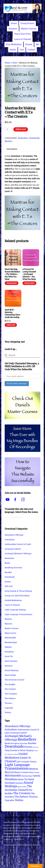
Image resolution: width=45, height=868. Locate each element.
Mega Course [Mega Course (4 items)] (34, 772)
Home (14, 23)
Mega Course (10, 633)
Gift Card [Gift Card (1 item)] (35, 747)
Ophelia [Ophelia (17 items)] (36, 776)
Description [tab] (12, 149)
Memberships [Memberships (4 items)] (27, 776)
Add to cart (21, 129)
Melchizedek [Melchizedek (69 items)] (13, 776)
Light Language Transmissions (18, 614)
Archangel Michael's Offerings (18, 554)
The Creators (10, 689)
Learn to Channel (23, 39)
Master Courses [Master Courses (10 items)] (22, 772)
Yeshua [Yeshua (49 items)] (19, 800)
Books (13, 50)
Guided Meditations (13, 600)
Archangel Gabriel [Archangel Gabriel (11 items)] (18, 733)
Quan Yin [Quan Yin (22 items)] (23, 779)
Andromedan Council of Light (18, 544)
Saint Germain (11, 661)
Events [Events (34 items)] (28, 747)
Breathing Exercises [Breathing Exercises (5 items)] (19, 743)
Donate (29, 44)
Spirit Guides (10, 675)
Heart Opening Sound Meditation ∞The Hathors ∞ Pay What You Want (12, 274)
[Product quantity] (8, 129)
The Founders (11, 694)
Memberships (11, 642)
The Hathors (10, 698)
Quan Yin (9, 656)
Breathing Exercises (13, 568)
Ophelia (8, 647)
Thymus (8, 703)
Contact (31, 50)
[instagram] (23, 500)
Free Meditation (14, 44)
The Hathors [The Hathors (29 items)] (21, 797)
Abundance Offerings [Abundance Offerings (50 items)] (18, 726)
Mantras (8, 141)
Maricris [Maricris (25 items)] (9, 772)
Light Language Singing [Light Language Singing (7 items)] (26, 762)
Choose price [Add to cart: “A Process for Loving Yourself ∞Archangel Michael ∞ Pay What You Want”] (29, 283)
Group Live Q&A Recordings (17, 596)
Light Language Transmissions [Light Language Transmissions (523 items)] (17, 767)
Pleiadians (9, 652)
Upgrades (9, 708)
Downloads (34, 138)
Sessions (13, 29)
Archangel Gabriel (13, 549)
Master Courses (29, 29)
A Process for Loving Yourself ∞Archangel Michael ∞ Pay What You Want (29, 274)
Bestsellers (23, 138)
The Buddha (10, 684)
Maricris (8, 624)
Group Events (27, 23)
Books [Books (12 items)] (8, 743)
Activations (10, 540)
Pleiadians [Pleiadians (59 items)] (11, 779)
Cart (22, 50)
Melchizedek (10, 638)
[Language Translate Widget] (13, 517)
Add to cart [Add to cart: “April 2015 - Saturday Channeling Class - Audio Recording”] (11, 325)
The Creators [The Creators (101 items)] (22, 793)
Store (15, 63)
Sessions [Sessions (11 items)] (19, 783)
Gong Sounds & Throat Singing (18, 591)
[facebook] (16, 500)
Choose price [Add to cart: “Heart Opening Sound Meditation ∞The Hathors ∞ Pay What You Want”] (12, 283)
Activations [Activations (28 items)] (11, 730)
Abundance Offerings (14, 535)
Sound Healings (12, 670)
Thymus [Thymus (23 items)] (33, 797)
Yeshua (8, 712)
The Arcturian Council (14, 680)
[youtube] (8, 500)
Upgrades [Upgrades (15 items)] (9, 800)
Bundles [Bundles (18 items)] (32, 743)
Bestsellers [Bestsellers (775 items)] (27, 739)
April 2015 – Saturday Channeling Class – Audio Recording (13, 314)
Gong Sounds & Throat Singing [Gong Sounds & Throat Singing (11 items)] (19, 750)
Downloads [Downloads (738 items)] (14, 746)
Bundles (8, 572)
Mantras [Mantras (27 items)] (34, 769)
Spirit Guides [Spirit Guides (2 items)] (22, 787)
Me (37, 44)
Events (8, 582)
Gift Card (9, 586)
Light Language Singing (15, 610)
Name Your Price (23, 34)
